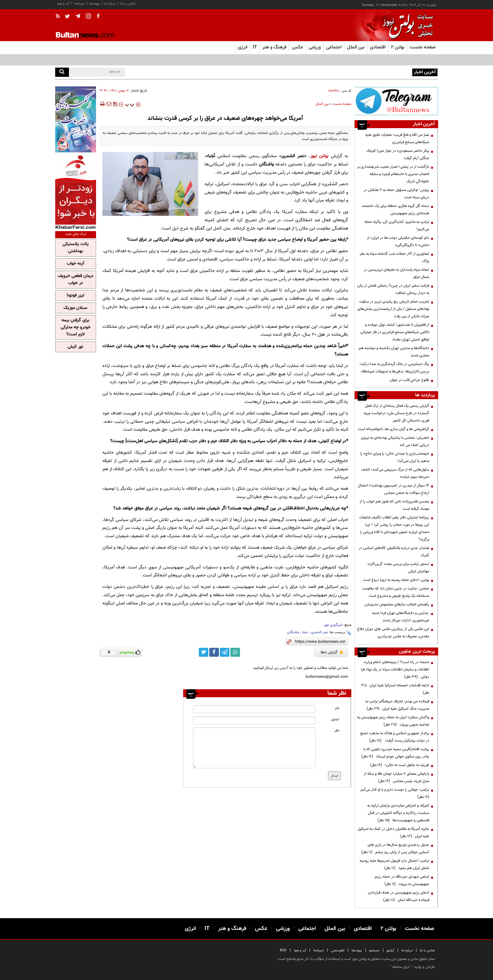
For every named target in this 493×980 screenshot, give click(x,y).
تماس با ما (128, 4)
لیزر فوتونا (75, 296)
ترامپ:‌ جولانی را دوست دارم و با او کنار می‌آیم (394, 793)
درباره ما (110, 4)
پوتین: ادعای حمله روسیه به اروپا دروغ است (396, 580)
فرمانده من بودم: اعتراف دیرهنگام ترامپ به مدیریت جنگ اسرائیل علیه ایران (397, 705)
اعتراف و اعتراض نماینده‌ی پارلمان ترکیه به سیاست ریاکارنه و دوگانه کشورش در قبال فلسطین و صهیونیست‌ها (398, 813)
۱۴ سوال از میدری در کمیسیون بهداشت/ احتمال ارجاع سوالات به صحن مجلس (393, 489)
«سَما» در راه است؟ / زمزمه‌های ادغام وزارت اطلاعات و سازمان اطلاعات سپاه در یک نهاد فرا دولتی (395, 669)
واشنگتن (293, 632)
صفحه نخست (423, 47)
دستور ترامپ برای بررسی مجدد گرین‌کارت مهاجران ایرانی (398, 568)
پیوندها (94, 4)
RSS (283, 951)
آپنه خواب (75, 264)
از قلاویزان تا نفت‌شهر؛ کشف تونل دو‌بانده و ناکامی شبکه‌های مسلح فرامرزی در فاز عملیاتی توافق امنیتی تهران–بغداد (395, 332)
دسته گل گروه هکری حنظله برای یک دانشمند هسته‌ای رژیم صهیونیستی (395, 210)
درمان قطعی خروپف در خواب (76, 280)
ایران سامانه (401, 967)
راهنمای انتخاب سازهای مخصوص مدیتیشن (397, 604)
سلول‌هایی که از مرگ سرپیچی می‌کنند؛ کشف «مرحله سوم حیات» (395, 473)
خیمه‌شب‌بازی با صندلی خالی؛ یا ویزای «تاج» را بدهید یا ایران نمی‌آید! (395, 457)
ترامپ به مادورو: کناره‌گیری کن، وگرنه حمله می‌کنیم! (397, 226)
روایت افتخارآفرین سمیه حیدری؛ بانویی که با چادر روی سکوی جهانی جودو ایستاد (395, 753)
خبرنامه (79, 4)
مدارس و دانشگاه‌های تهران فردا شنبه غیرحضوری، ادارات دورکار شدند (401, 617)
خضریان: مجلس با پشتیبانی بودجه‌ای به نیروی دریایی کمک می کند (395, 441)
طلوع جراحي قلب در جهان (409, 380)
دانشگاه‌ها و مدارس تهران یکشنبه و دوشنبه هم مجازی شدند (394, 352)
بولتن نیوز (319, 156)
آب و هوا (63, 4)
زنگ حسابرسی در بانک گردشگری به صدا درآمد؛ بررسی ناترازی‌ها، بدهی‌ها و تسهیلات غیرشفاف (394, 368)
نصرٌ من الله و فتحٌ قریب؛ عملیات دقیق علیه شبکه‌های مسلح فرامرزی (397, 139)
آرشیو (390, 951)
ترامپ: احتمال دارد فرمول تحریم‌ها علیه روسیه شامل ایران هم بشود (394, 864)
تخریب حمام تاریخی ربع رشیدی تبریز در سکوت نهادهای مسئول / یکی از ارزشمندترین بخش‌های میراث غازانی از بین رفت (393, 309)
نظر (337, 731)
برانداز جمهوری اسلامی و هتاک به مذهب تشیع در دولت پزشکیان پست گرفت (395, 737)
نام (337, 708)
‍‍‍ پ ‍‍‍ (130, 105)
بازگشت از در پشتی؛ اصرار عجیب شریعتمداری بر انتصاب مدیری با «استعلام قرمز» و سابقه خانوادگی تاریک (393, 174)
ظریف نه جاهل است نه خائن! (400, 765)
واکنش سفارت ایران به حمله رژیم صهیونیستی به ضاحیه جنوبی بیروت (393, 721)
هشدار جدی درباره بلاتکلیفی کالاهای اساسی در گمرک (394, 552)
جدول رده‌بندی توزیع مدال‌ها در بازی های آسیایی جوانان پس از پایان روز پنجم (395, 848)
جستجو (374, 951)
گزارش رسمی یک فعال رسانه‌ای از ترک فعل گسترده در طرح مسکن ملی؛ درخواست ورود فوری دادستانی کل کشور (396, 413)
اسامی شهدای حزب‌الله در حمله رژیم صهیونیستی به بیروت (402, 880)
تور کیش (75, 347)
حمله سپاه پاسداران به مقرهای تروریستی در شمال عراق (396, 273)
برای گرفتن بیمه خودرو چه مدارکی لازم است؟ (76, 327)
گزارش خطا (332, 652)
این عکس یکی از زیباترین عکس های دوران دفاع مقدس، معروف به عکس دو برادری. (393, 633)
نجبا (305, 632)
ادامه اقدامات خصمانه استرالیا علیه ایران (395, 689)
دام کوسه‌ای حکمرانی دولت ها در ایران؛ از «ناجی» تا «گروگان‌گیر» (398, 241)
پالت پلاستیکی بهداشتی (76, 248)
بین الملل (322, 104)
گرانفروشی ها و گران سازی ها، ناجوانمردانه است (393, 429)
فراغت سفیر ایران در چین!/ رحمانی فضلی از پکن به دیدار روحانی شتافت (393, 289)
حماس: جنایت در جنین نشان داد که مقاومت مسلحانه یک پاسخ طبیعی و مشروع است (396, 592)
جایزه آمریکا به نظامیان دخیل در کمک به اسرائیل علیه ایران (393, 833)
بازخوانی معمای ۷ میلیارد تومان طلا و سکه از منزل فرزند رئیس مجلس (396, 777)
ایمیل (335, 719)
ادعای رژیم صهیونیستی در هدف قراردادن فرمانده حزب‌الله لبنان (399, 896)
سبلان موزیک (75, 308)
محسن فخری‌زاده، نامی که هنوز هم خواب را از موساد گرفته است (394, 505)
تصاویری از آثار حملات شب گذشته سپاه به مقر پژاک (394, 257)
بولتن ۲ (398, 47)
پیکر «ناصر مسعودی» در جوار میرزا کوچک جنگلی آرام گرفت (398, 154)
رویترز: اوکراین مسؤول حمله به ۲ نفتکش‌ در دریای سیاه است (365, 72)
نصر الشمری (319, 632)
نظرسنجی (338, 951)
